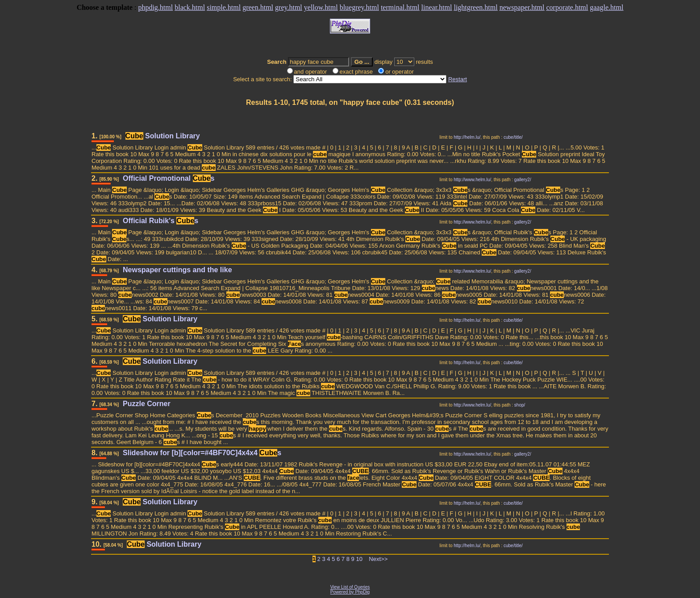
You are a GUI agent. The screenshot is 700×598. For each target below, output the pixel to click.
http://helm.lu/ (467, 137)
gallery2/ (523, 180)
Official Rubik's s (160, 221)
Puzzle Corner (147, 404)
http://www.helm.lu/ (472, 180)
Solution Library (163, 136)
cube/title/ (513, 137)
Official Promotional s (169, 178)
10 (359, 559)
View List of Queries (350, 587)
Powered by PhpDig (350, 592)
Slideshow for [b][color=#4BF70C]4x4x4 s (202, 453)
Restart (458, 79)
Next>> (378, 559)
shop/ (520, 405)
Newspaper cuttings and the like (177, 270)
